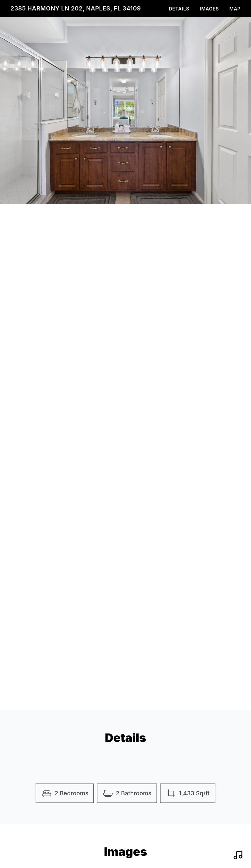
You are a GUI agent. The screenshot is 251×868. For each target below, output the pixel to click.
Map (235, 9)
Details (179, 9)
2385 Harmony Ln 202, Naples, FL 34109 (76, 8)
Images (209, 9)
